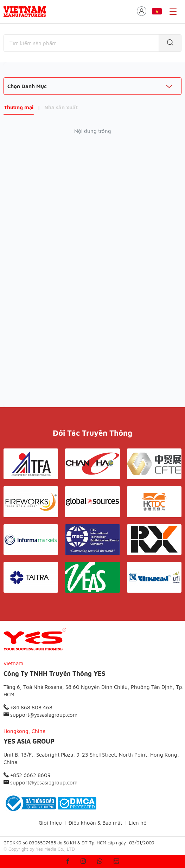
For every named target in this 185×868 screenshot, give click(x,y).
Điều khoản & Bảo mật (95, 823)
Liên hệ (138, 823)
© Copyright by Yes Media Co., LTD (39, 849)
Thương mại (19, 107)
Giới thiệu (50, 823)
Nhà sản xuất (61, 107)
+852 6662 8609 (27, 775)
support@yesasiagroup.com (40, 715)
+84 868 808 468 (28, 707)
